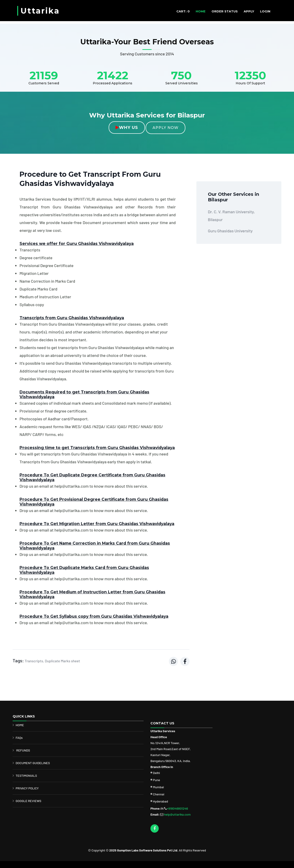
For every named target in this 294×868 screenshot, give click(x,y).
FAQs (19, 738)
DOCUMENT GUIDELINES (33, 763)
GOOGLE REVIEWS (28, 801)
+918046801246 (177, 808)
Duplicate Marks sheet (62, 661)
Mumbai (158, 787)
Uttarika (40, 11)
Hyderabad (161, 801)
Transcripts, (34, 661)
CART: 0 (183, 11)
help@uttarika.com (177, 814)
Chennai (159, 794)
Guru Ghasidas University (230, 231)
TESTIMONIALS (26, 776)
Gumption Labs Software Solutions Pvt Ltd (147, 850)
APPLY (249, 11)
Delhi (157, 773)
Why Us (127, 128)
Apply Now (165, 128)
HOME (201, 11)
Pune (157, 780)
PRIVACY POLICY (27, 788)
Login (265, 11)
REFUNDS (23, 750)
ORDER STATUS (225, 11)
